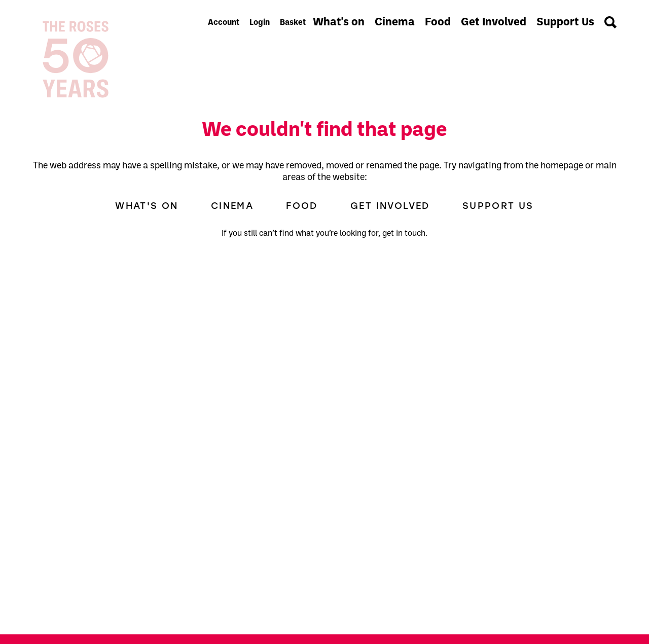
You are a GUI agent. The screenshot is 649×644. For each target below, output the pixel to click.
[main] (324, 360)
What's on (339, 23)
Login (260, 23)
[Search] (610, 22)
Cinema (395, 23)
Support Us (565, 23)
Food (438, 23)
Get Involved (494, 23)
